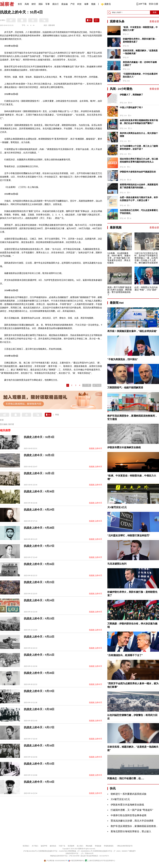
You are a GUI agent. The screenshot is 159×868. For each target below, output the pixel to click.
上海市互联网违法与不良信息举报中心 (100, 861)
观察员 (106, 4)
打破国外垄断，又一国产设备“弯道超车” (132, 810)
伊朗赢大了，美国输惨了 (131, 95)
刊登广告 (62, 846)
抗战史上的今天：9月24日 (39, 600)
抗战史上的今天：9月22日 (39, 637)
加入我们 (80, 846)
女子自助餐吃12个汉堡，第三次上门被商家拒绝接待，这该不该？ (139, 147)
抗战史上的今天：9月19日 (39, 691)
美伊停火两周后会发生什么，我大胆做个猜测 (139, 135)
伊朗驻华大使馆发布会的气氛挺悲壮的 (138, 172)
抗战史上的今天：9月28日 (39, 528)
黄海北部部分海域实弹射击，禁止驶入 (131, 831)
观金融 (65, 4)
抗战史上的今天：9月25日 (39, 582)
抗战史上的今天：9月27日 (39, 546)
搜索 (155, 12)
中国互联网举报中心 (76, 861)
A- (28, 25)
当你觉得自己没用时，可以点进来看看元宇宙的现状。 (139, 212)
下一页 (87, 385)
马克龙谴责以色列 (117, 564)
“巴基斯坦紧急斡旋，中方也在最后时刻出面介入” (140, 75)
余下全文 (97, 385)
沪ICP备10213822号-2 (31, 851)
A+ (34, 25)
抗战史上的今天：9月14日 (39, 782)
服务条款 (53, 846)
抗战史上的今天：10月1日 (39, 473)
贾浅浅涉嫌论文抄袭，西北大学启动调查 (132, 821)
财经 (34, 4)
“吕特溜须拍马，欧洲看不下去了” (125, 655)
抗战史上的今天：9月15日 (39, 764)
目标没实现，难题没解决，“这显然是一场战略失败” (140, 52)
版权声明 (44, 846)
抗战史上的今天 (96, 448)
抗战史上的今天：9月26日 (39, 564)
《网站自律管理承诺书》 (125, 846)
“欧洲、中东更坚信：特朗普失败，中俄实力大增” (140, 29)
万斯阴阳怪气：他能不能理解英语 (125, 388)
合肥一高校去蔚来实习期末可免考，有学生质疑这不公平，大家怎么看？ (139, 199)
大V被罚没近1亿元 (117, 507)
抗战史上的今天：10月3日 (39, 437)
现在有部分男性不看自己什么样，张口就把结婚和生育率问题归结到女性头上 (139, 160)
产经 (72, 4)
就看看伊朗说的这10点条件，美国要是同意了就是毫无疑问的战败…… (139, 186)
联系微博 (71, 846)
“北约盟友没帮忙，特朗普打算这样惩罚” (129, 536)
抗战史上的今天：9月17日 (39, 727)
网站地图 (89, 846)
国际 (41, 4)
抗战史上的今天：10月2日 (39, 455)
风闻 (27, 4)
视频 (93, 4)
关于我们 (35, 846)
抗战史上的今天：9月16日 (39, 745)
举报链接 (98, 846)
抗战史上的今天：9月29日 (39, 510)
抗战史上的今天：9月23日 (39, 618)
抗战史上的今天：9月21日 (39, 655)
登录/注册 (153, 4)
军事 (48, 4)
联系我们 (26, 846)
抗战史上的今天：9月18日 (39, 709)
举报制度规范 (109, 846)
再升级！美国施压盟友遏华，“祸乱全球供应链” (132, 331)
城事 (86, 4)
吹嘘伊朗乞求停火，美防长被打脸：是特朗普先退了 (140, 40)
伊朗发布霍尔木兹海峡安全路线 (124, 447)
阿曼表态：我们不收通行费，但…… (126, 778)
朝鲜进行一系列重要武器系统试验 (129, 794)
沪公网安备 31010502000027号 (56, 861)
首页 (20, 4)
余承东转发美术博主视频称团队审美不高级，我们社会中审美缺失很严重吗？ (139, 122)
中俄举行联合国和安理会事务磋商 (129, 815)
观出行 (56, 4)
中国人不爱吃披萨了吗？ (131, 107)
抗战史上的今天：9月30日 (39, 491)
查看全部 (154, 21)
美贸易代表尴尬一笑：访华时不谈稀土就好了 (140, 64)
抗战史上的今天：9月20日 (39, 673)
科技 (79, 4)
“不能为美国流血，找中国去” (123, 359)
